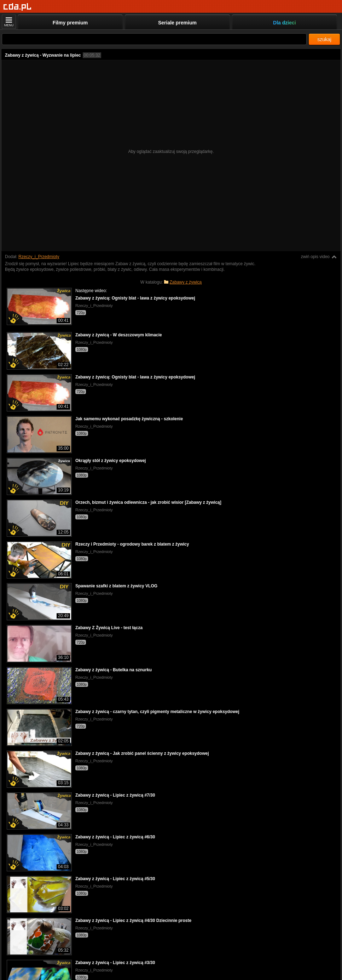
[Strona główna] (18, 7)
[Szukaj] (154, 39)
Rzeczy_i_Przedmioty (39, 257)
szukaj (324, 39)
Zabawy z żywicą (186, 282)
